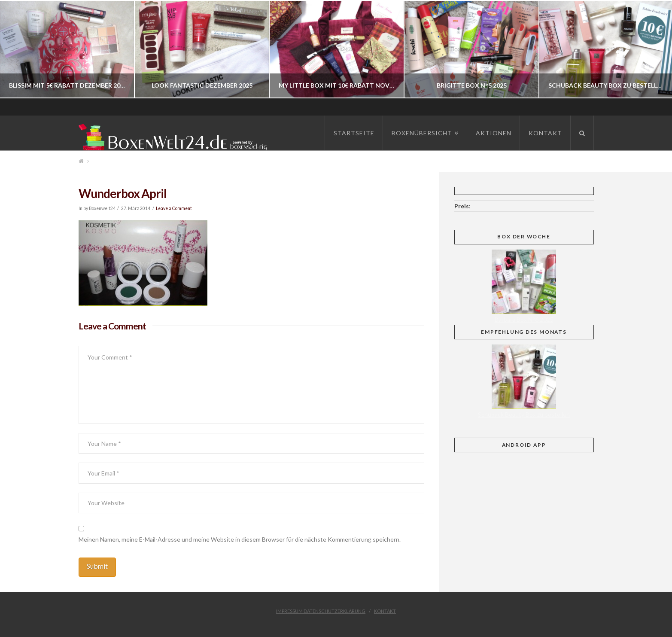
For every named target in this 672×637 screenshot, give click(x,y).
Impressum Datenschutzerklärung (321, 611)
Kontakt (385, 611)
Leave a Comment (174, 208)
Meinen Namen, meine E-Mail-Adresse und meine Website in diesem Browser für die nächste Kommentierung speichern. (240, 539)
